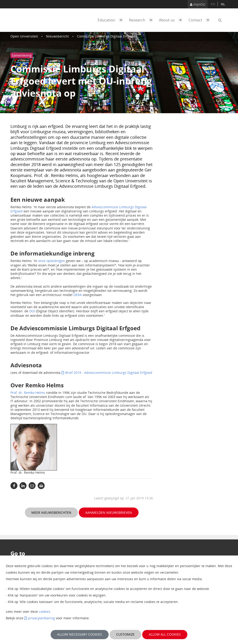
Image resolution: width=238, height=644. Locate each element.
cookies (45, 612)
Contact (200, 20)
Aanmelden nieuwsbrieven (109, 513)
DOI (32, 311)
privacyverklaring (41, 618)
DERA (78, 295)
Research (142, 20)
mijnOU (198, 4)
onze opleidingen (52, 261)
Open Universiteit (24, 36)
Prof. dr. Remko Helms (28, 393)
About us (172, 20)
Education (112, 20)
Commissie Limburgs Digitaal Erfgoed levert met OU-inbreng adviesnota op (136, 36)
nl (223, 4)
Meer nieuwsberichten (51, 513)
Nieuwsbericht (57, 36)
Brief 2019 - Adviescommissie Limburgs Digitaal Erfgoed (109, 373)
